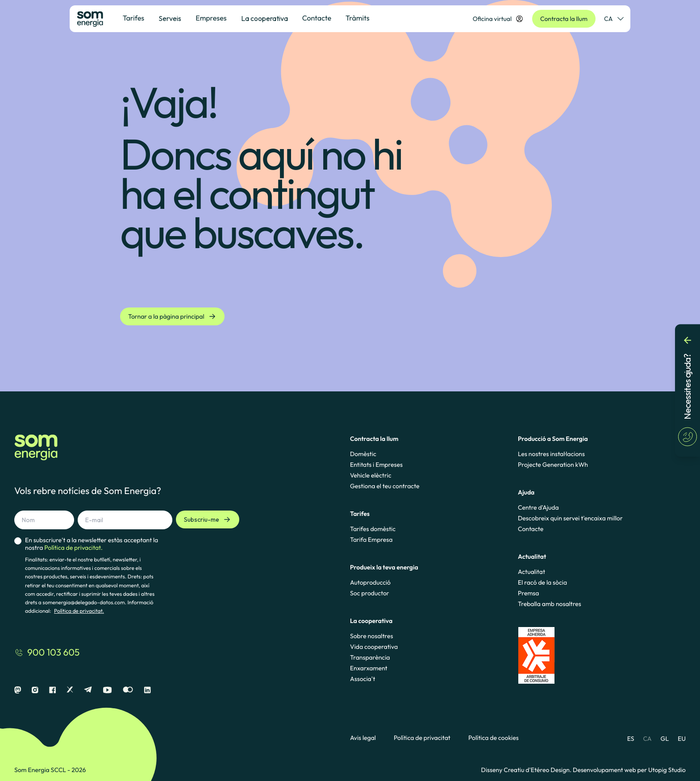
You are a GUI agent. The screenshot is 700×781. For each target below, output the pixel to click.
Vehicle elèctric (371, 475)
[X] (70, 690)
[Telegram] (88, 690)
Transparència (370, 657)
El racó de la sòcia (542, 582)
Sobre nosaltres (371, 636)
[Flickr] (128, 690)
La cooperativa (265, 18)
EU (682, 739)
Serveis (170, 18)
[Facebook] (52, 690)
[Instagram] (35, 690)
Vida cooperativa (374, 647)
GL (665, 739)
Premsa (529, 593)
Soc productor (370, 593)
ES (631, 739)
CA (647, 739)
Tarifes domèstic (373, 529)
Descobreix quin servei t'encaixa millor (570, 518)
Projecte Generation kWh (553, 465)
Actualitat (531, 572)
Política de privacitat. (79, 611)
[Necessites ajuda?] (687, 391)
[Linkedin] (147, 690)
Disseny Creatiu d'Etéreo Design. (527, 770)
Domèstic (363, 454)
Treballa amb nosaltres (550, 604)
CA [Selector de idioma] (614, 19)
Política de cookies (494, 738)
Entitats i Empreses (376, 465)
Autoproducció (370, 582)
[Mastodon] (18, 690)
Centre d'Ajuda (538, 507)
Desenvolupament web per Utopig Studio (629, 770)
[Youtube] (107, 690)
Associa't (362, 679)
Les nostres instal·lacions (551, 454)
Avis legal (363, 738)
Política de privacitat (422, 738)
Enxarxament (369, 668)
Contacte (531, 529)
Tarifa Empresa (371, 540)
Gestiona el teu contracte (385, 486)
